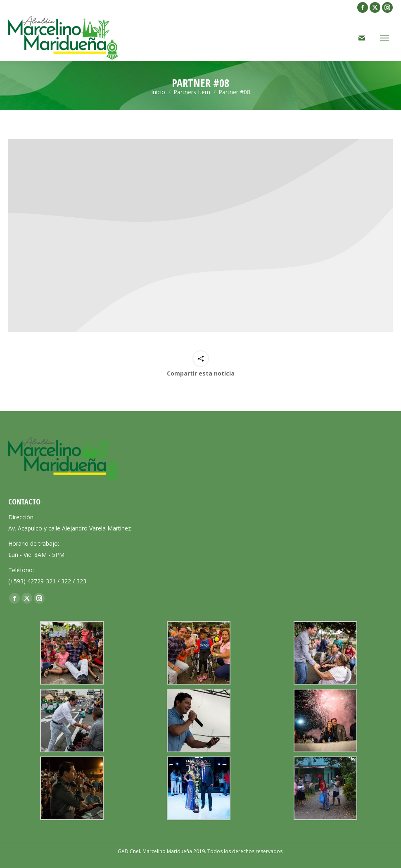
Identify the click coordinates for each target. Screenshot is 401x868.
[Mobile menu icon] (384, 38)
